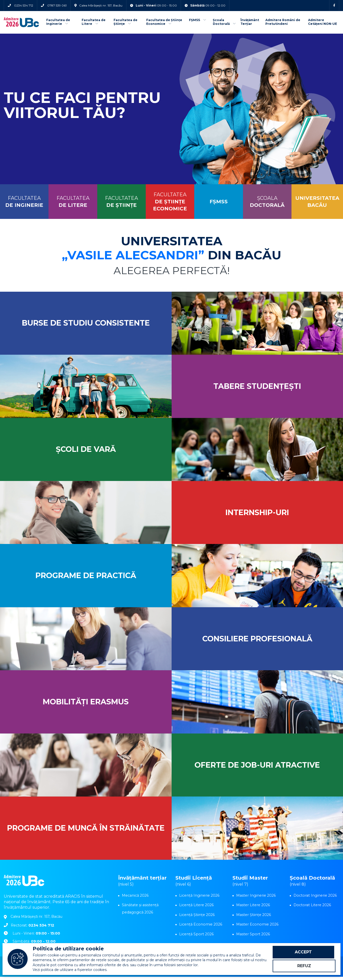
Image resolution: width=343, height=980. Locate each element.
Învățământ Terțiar (250, 22)
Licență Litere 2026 (196, 908)
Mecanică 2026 (135, 898)
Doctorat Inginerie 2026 (314, 898)
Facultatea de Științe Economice (164, 22)
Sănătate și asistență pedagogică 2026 (140, 911)
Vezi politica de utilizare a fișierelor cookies (70, 969)
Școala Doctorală (224, 22)
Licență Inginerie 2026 (199, 898)
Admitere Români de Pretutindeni (283, 22)
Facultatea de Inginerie (58, 22)
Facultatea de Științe (126, 22)
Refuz (304, 966)
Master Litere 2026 (253, 908)
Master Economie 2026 (257, 927)
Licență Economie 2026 (200, 927)
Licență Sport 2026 (196, 937)
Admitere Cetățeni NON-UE (323, 22)
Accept (304, 951)
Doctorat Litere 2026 (312, 908)
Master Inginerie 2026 (255, 898)
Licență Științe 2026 (197, 917)
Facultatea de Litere (94, 22)
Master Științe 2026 (253, 917)
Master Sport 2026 (252, 937)
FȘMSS (198, 20)
